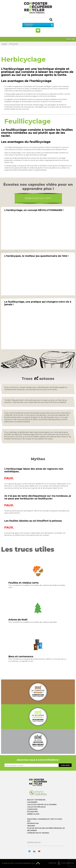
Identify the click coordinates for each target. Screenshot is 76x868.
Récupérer (32, 830)
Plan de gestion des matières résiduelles (46, 828)
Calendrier (32, 802)
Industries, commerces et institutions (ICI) (45, 820)
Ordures (31, 826)
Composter (32, 809)
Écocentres (33, 812)
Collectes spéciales (36, 807)
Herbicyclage (33, 814)
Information (33, 823)
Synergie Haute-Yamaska (38, 833)
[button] (70, 39)
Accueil (4, 44)
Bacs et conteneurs (36, 800)
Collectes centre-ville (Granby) (42, 805)
